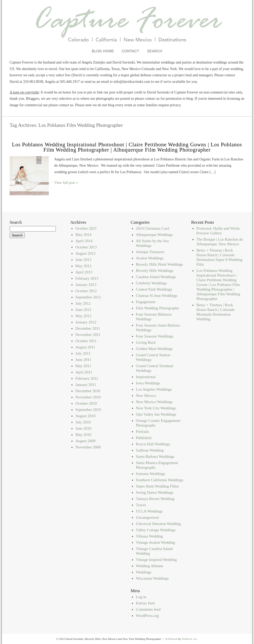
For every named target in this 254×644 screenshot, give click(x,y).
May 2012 (83, 316)
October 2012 (86, 291)
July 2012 (83, 303)
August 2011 (85, 347)
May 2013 (83, 266)
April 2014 (84, 241)
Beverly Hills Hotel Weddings (159, 264)
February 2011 (87, 378)
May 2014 (83, 235)
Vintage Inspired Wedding (156, 560)
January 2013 (86, 285)
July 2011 (83, 353)
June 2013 (83, 260)
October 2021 (86, 228)
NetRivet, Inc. (190, 639)
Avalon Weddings (150, 258)
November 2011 (88, 335)
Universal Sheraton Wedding (158, 524)
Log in (141, 597)
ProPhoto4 (171, 639)
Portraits (143, 432)
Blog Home (103, 51)
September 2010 (88, 410)
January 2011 (86, 385)
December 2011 (88, 328)
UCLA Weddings (149, 511)
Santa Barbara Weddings (155, 457)
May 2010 (83, 435)
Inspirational (146, 377)
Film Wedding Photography (158, 308)
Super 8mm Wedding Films (157, 486)
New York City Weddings (156, 408)
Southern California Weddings (160, 480)
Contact (131, 51)
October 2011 (86, 341)
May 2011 (83, 366)
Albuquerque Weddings (154, 235)
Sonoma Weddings (150, 474)
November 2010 (88, 397)
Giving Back (146, 342)
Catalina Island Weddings (156, 277)
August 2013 (85, 253)
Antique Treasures (150, 252)
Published (144, 438)
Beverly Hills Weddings (155, 271)
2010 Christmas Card (153, 228)
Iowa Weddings (148, 383)
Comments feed (148, 609)
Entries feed (145, 603)
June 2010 (83, 428)
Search (155, 51)
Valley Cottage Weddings (156, 530)
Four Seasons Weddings (155, 336)
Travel (141, 505)
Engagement (146, 302)
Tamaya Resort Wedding (155, 499)
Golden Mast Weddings (154, 349)
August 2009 (85, 441)
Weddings (144, 572)
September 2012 (88, 297)
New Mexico (146, 396)
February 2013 (87, 278)
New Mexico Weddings (154, 402)
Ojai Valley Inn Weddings (156, 414)
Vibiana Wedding (149, 536)
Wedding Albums (149, 566)
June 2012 (83, 310)
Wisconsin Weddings (152, 578)
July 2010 (83, 422)
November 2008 (88, 447)
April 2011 (84, 372)
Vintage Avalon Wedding (155, 542)
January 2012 (86, 322)
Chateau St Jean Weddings (157, 296)
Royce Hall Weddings (153, 444)
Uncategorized (147, 517)
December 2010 (88, 391)
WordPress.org (147, 616)
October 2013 (86, 247)
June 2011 (83, 360)
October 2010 (86, 403)
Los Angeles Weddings (154, 389)
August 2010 (85, 416)
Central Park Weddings (154, 289)
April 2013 (84, 272)
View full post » (66, 183)
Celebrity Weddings (151, 283)
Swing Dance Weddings (155, 492)
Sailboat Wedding (150, 450)
